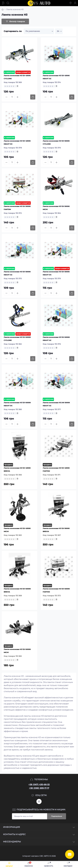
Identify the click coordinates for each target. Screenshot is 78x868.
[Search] (8, 3)
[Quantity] (12, 97)
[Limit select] (59, 31)
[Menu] (3, 3)
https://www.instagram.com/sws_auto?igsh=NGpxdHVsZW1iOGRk (39, 801)
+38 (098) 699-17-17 (39, 788)
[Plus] (18, 97)
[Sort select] (39, 31)
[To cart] (33, 97)
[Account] (75, 3)
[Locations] (71, 3)
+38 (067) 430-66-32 (39, 785)
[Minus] (6, 97)
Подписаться (57, 816)
